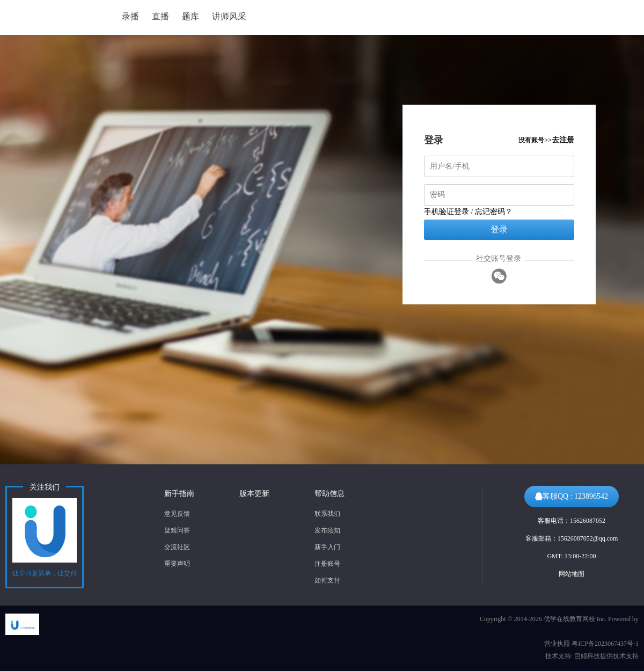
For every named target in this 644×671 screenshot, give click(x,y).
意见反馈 (177, 514)
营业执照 (557, 644)
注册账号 (327, 564)
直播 (160, 16)
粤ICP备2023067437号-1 (605, 644)
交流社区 (177, 547)
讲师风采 (229, 16)
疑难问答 (177, 530)
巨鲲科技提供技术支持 (606, 656)
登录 (499, 229)
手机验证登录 (447, 212)
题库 (191, 16)
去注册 (563, 140)
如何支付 (327, 580)
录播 (130, 16)
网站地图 (572, 574)
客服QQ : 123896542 (572, 496)
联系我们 (327, 514)
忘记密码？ (494, 212)
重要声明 (177, 564)
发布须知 (327, 530)
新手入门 (327, 547)
